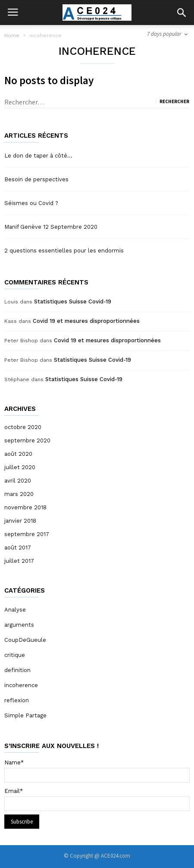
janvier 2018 (20, 521)
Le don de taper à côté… (38, 156)
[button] (181, 13)
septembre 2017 (27, 534)
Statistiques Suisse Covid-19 (73, 301)
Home (12, 35)
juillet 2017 (19, 561)
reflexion (17, 700)
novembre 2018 (25, 507)
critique (15, 655)
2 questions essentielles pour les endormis (64, 251)
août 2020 (18, 454)
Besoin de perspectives (36, 179)
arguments (19, 625)
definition (17, 670)
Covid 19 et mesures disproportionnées (86, 321)
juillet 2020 (20, 467)
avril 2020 (18, 481)
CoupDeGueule (25, 640)
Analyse (15, 610)
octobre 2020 (23, 427)
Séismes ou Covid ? (31, 203)
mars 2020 (19, 494)
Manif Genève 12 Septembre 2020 (51, 227)
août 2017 (18, 548)
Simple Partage (25, 715)
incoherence (21, 685)
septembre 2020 (27, 440)
